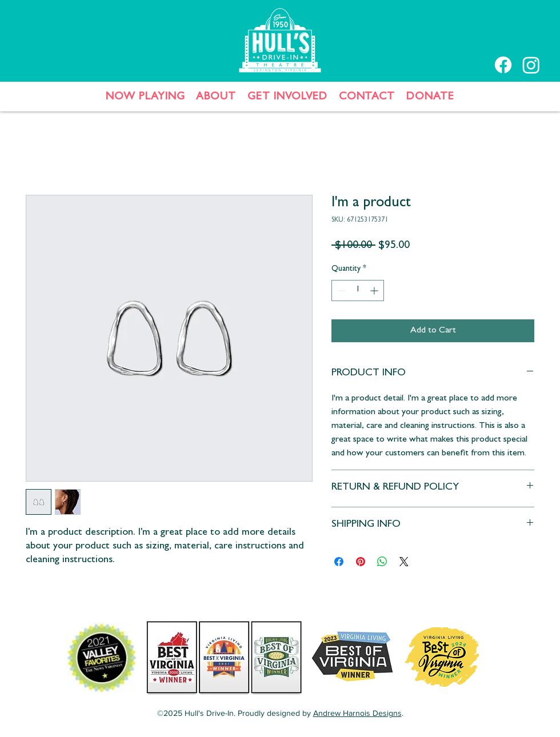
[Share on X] (404, 562)
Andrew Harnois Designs (357, 713)
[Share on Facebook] (339, 562)
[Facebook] (503, 65)
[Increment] (375, 291)
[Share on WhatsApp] (382, 562)
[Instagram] (531, 65)
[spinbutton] (358, 291)
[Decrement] (340, 291)
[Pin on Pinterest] (361, 562)
